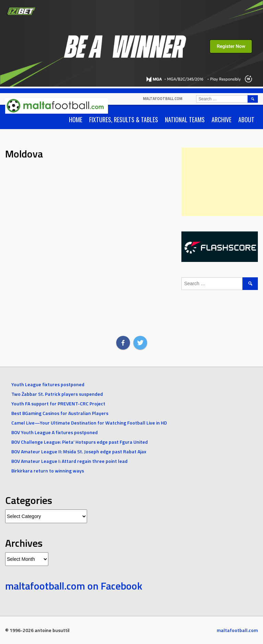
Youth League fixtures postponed (48, 384)
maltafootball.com (163, 99)
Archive (222, 119)
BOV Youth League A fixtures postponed (55, 432)
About (246, 119)
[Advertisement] (222, 182)
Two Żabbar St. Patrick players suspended (57, 394)
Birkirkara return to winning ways (48, 471)
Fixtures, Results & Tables (124, 119)
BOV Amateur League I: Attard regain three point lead (69, 461)
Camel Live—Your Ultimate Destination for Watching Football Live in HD (89, 423)
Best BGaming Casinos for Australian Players (60, 413)
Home (76, 119)
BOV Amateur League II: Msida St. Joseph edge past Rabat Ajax (79, 451)
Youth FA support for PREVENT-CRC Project (58, 403)
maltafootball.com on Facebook (74, 586)
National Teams (185, 119)
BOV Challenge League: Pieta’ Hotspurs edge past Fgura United (80, 442)
